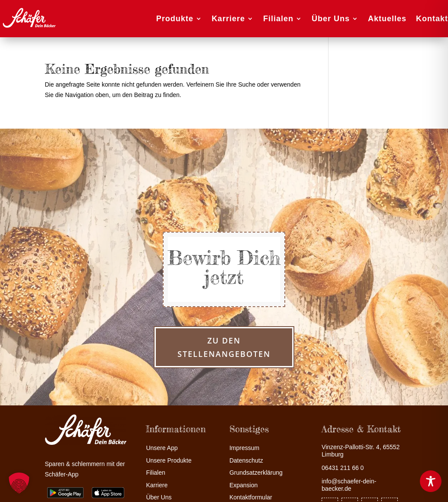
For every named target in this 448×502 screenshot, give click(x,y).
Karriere (228, 19)
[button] (19, 483)
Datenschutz (246, 461)
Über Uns (331, 19)
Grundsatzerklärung (256, 473)
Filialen (278, 19)
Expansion (243, 485)
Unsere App (162, 448)
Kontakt (432, 19)
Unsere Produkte (169, 461)
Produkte (175, 19)
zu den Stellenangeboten (224, 347)
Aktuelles (387, 19)
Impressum (244, 448)
